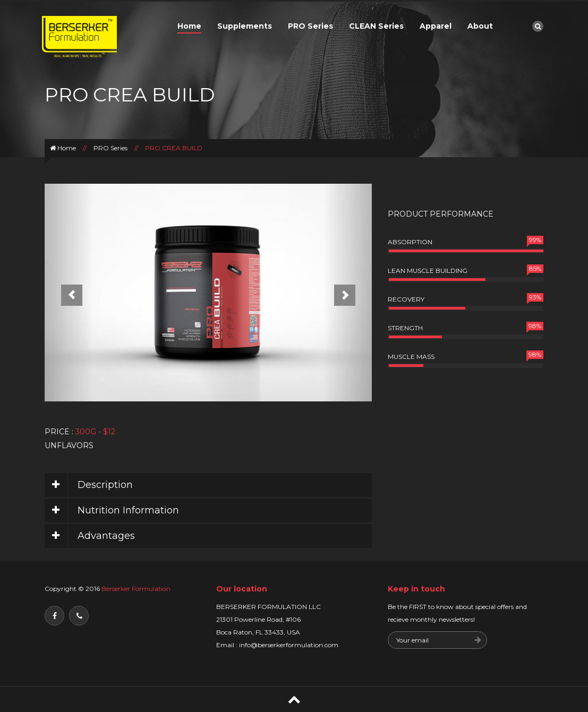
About (480, 26)
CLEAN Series (376, 26)
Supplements (245, 26)
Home (189, 26)
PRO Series (310, 26)
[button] (69, 293)
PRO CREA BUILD (174, 148)
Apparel (436, 26)
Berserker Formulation (135, 589)
